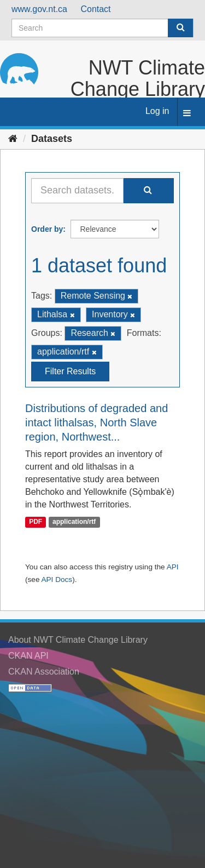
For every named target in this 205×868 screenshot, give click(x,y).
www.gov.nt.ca (39, 9)
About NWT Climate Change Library (78, 640)
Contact (95, 9)
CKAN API (28, 656)
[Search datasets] (102, 28)
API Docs (57, 579)
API (173, 567)
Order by (47, 229)
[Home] (13, 139)
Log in (157, 111)
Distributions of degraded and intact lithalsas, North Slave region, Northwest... (96, 422)
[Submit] (180, 28)
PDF (36, 522)
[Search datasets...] (77, 191)
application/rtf (74, 522)
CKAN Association (44, 672)
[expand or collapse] (187, 114)
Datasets (52, 139)
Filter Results (70, 371)
